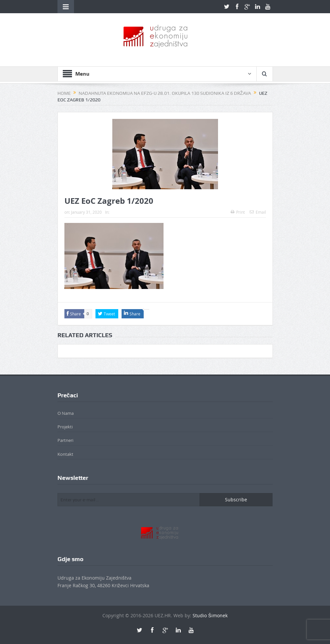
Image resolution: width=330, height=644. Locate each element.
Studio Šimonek (210, 615)
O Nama (66, 413)
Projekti (65, 427)
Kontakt (65, 454)
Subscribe (236, 500)
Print (238, 212)
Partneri (65, 440)
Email (258, 212)
